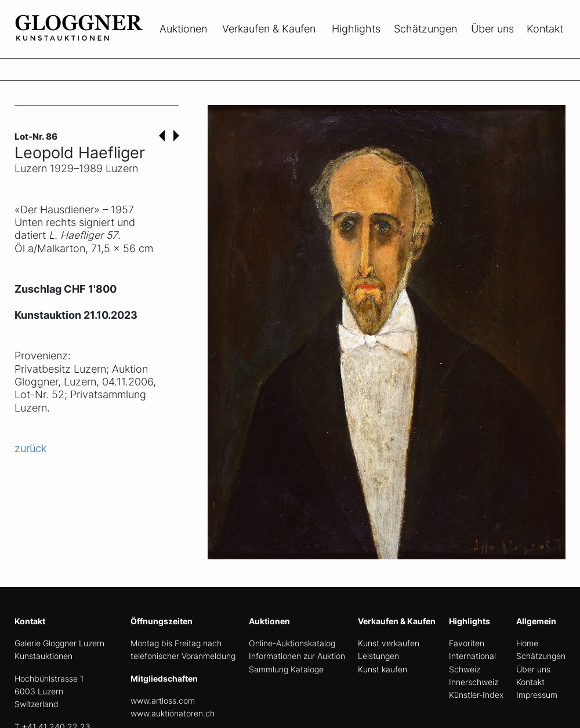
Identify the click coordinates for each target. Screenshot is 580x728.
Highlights (356, 29)
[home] (101, 51)
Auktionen (183, 29)
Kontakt (545, 29)
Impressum (537, 695)
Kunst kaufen (383, 669)
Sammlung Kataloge (286, 669)
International (472, 656)
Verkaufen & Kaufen (269, 29)
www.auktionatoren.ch (173, 713)
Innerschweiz (474, 682)
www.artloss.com (163, 700)
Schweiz (465, 669)
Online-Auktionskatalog (292, 643)
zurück (30, 448)
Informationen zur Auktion (297, 656)
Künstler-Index (476, 695)
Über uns (492, 29)
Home (527, 643)
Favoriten (467, 643)
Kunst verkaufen (389, 643)
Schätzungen (425, 29)
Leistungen (378, 656)
